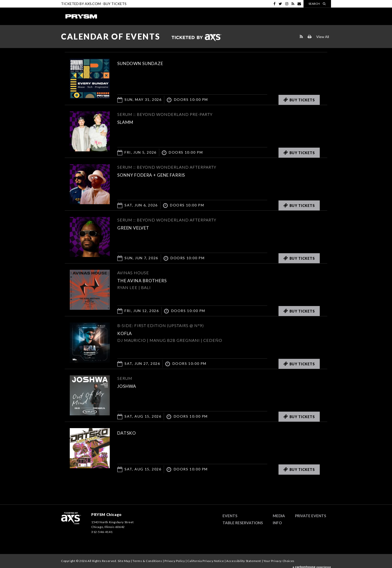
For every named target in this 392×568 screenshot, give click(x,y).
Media (279, 516)
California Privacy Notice (205, 561)
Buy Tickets (115, 4)
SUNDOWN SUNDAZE (148, 63)
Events (230, 516)
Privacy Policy (175, 561)
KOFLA (127, 333)
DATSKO (129, 432)
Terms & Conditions (147, 561)
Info (277, 523)
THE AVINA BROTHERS (150, 280)
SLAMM (128, 122)
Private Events (310, 516)
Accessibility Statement (244, 561)
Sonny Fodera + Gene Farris (163, 174)
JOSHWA (130, 386)
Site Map (124, 561)
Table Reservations (243, 523)
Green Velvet (139, 227)
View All (323, 37)
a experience (312, 565)
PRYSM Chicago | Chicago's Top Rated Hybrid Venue (81, 16)
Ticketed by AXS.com (196, 38)
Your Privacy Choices (279, 561)
